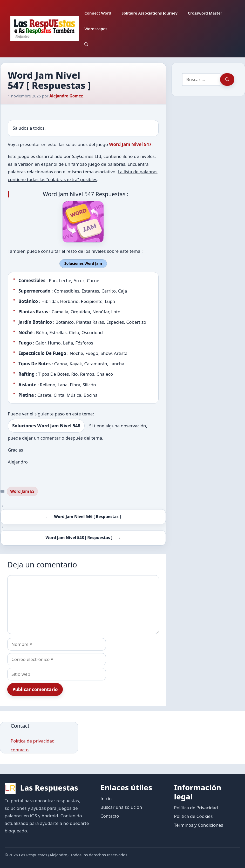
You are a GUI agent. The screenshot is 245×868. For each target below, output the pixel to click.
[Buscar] (227, 79)
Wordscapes (96, 29)
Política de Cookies (193, 816)
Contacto (110, 815)
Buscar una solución (121, 807)
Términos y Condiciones (198, 824)
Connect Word (98, 13)
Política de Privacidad (196, 807)
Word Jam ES (22, 491)
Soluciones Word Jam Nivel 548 (46, 425)
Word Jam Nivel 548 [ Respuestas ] (79, 537)
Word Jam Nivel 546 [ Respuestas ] (87, 516)
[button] (86, 44)
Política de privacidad (33, 741)
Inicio (106, 798)
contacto (20, 749)
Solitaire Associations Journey (149, 13)
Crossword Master (205, 13)
